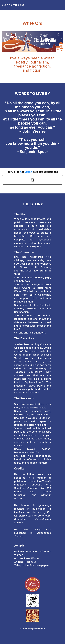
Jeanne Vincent (13, 5)
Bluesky (28, 172)
